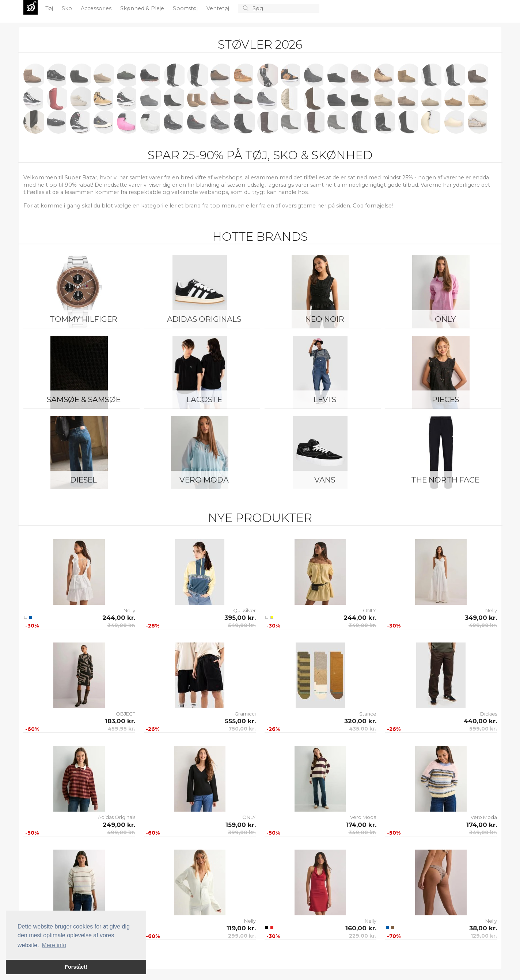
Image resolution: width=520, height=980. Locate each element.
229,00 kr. (363, 936)
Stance (368, 714)
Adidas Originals (204, 319)
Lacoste (204, 399)
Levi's (325, 399)
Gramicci (245, 714)
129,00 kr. (484, 936)
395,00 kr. (240, 618)
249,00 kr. (119, 825)
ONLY (445, 319)
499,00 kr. (483, 625)
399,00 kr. (242, 832)
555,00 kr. (240, 721)
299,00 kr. (242, 936)
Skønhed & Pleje (143, 8)
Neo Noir (325, 319)
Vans (325, 480)
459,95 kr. (122, 729)
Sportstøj (186, 8)
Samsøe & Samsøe (84, 399)
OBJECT (126, 714)
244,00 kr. (119, 618)
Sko (68, 8)
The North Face (445, 480)
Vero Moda (204, 480)
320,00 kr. (360, 721)
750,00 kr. (242, 729)
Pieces (445, 399)
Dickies (489, 714)
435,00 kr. (363, 729)
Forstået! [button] (76, 967)
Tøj (50, 8)
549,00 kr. (242, 625)
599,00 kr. (483, 729)
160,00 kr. (361, 928)
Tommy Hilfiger (83, 319)
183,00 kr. (120, 721)
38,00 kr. (483, 928)
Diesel (83, 480)
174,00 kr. (361, 825)
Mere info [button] (54, 945)
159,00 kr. (241, 825)
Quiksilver (244, 610)
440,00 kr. (480, 721)
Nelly (129, 610)
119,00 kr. (241, 928)
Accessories (97, 8)
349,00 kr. (121, 625)
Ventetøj (219, 8)
